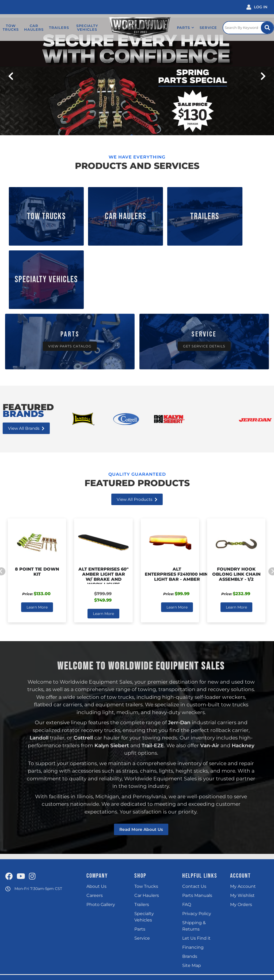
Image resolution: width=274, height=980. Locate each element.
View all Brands (27, 353)
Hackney (243, 670)
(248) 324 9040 (83, 939)
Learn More (37, 532)
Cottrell (83, 663)
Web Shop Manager (191, 972)
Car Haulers (104, 210)
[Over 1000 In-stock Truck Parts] (70, 267)
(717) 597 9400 (137, 939)
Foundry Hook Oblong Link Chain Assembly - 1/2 (236, 499)
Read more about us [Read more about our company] (141, 754)
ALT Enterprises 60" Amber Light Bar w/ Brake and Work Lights (103, 502)
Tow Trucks (39, 210)
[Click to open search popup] (247, 28)
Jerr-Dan (179, 647)
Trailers (170, 210)
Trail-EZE (153, 670)
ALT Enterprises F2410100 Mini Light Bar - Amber (177, 499)
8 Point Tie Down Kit (37, 497)
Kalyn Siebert (111, 670)
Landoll (39, 663)
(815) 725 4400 (31, 939)
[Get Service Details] (204, 267)
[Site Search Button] (267, 28)
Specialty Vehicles (235, 210)
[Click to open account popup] (257, 7)
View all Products (137, 424)
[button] (180, 28)
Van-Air (210, 670)
